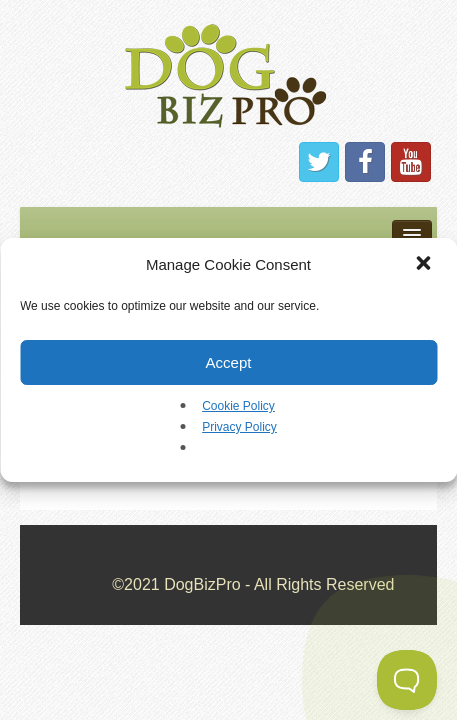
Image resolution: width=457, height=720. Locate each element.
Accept (229, 362)
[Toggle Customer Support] (407, 680)
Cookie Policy (238, 406)
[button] (425, 265)
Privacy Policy (239, 427)
